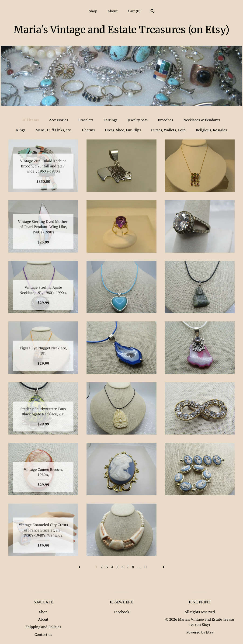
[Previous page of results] (80, 567)
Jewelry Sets (138, 120)
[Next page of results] (164, 567)
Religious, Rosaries (211, 130)
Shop (93, 11)
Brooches (166, 120)
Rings (21, 130)
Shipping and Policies (43, 627)
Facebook (122, 612)
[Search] (152, 12)
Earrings (110, 120)
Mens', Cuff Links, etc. (54, 130)
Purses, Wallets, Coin (168, 130)
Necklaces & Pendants (202, 120)
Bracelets (86, 120)
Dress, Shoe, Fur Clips (123, 130)
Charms (89, 130)
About (113, 11)
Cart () (134, 11)
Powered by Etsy (200, 632)
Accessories (58, 120)
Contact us (43, 634)
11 (146, 567)
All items (31, 120)
